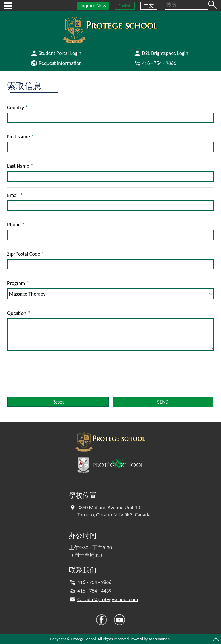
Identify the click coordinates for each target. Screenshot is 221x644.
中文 (149, 6)
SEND (163, 402)
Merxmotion (159, 639)
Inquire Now (93, 6)
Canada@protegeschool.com (108, 599)
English (125, 6)
